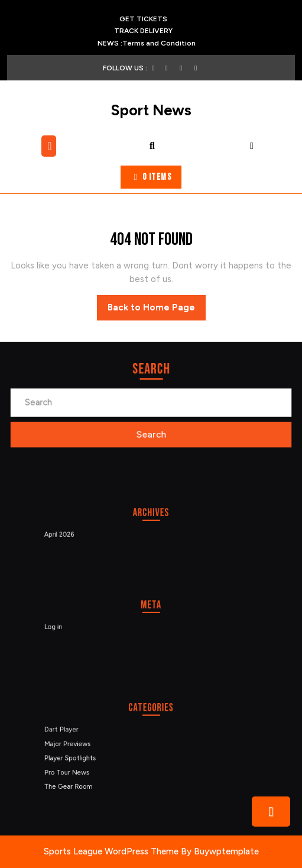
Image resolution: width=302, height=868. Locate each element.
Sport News (151, 110)
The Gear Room (78, 782)
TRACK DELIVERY (159, 31)
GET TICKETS (146, 19)
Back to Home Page (157, 310)
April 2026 (69, 533)
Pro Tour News (76, 770)
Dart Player (71, 731)
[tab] (50, 146)
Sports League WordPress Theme (111, 851)
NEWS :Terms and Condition (147, 43)
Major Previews (77, 744)
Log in (64, 626)
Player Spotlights (79, 757)
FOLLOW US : (130, 68)
